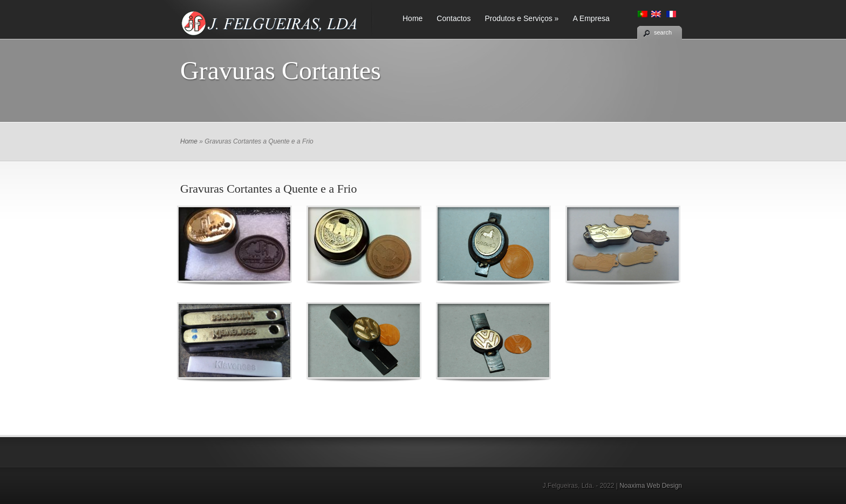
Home (412, 18)
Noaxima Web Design (651, 486)
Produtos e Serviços (521, 18)
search (663, 32)
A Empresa (591, 18)
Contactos (453, 18)
